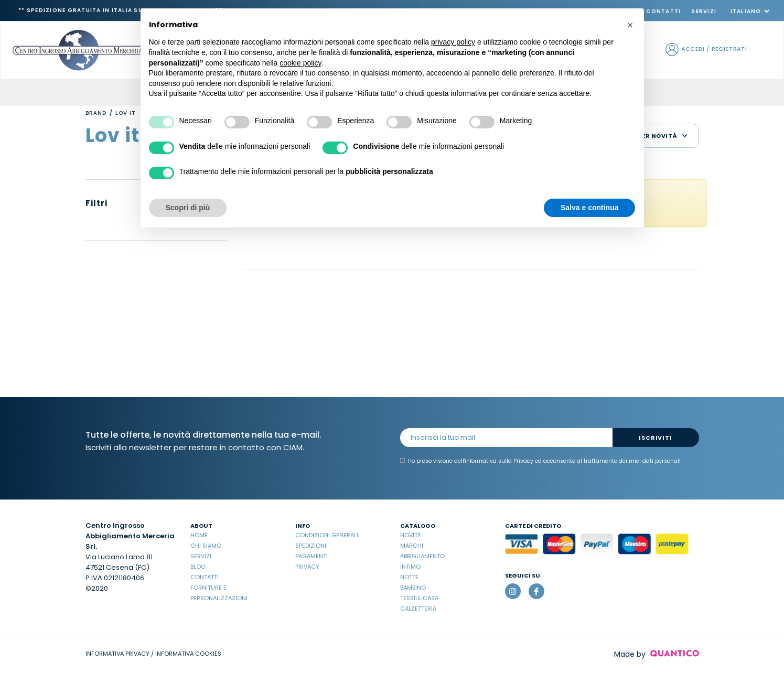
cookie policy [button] (300, 63)
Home (199, 535)
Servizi (704, 11)
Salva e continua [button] (589, 208)
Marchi (412, 546)
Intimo (410, 567)
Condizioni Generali (327, 535)
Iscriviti (655, 438)
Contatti (663, 11)
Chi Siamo (206, 546)
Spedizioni (311, 546)
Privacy (307, 567)
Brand (96, 113)
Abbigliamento (422, 556)
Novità (411, 535)
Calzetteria (418, 609)
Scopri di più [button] (188, 208)
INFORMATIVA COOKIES (188, 654)
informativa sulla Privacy (499, 461)
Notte (409, 577)
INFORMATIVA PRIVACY (117, 654)
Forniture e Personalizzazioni (219, 593)
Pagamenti (312, 556)
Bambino (413, 588)
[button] (630, 25)
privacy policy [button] (453, 42)
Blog (198, 567)
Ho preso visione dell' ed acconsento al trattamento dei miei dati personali (540, 461)
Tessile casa (419, 598)
